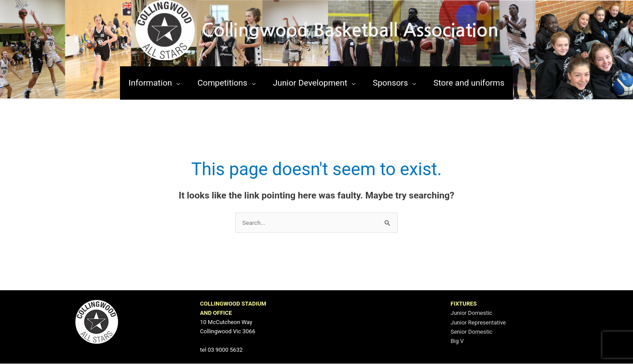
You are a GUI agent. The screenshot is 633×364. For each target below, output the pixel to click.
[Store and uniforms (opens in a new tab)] (469, 83)
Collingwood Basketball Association (350, 30)
